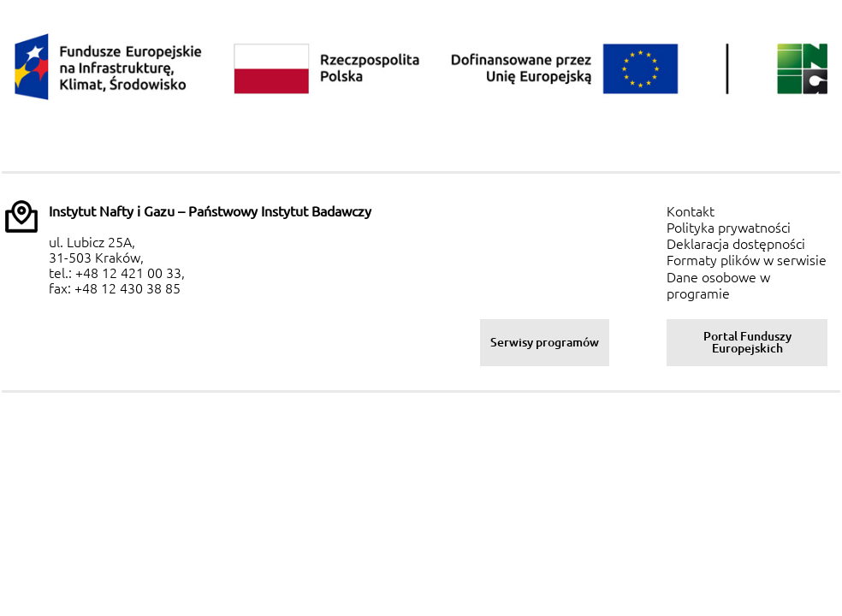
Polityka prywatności (729, 228)
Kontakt (691, 211)
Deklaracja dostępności (736, 244)
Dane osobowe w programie (718, 285)
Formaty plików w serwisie (747, 260)
